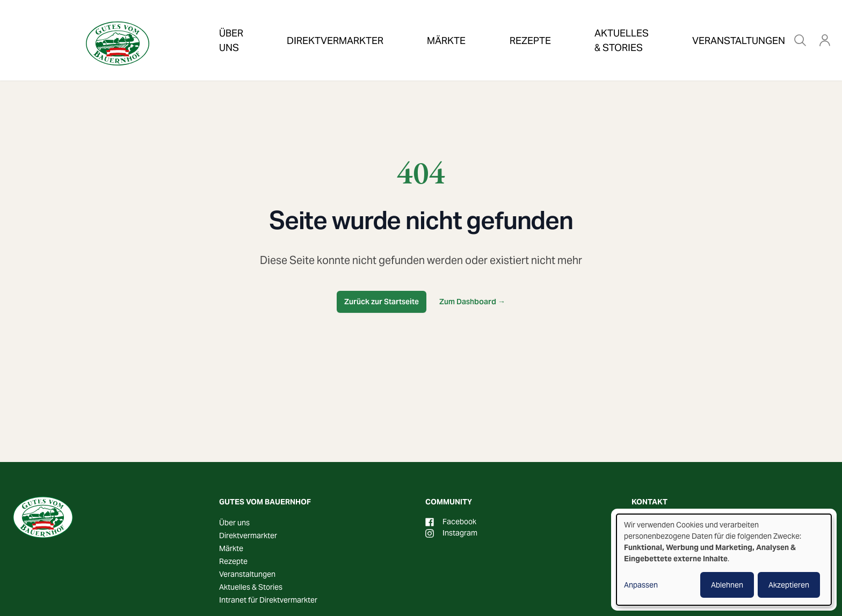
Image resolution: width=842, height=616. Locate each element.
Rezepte (467, 24)
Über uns (231, 24)
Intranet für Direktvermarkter (268, 600)
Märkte (405, 24)
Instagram (451, 533)
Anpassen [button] (641, 585)
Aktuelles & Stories (557, 24)
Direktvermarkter (320, 24)
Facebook (451, 522)
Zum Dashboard (472, 302)
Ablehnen (727, 585)
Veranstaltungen (670, 24)
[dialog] (724, 560)
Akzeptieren (789, 585)
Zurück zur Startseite (382, 302)
